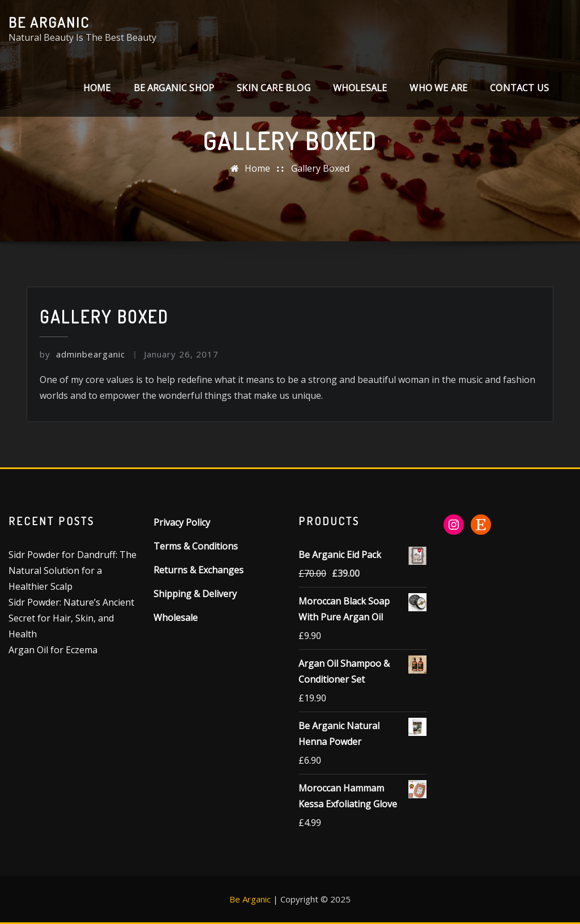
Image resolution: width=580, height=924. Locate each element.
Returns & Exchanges (199, 570)
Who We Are (438, 88)
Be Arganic (49, 22)
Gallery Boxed (320, 168)
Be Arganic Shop (174, 88)
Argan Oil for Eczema (53, 650)
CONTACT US (519, 88)
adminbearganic (82, 354)
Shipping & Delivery (195, 594)
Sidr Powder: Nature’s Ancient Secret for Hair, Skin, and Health (71, 618)
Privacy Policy (182, 522)
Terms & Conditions (196, 546)
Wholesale (360, 88)
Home (97, 88)
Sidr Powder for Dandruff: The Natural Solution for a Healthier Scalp (72, 570)
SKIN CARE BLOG (274, 88)
